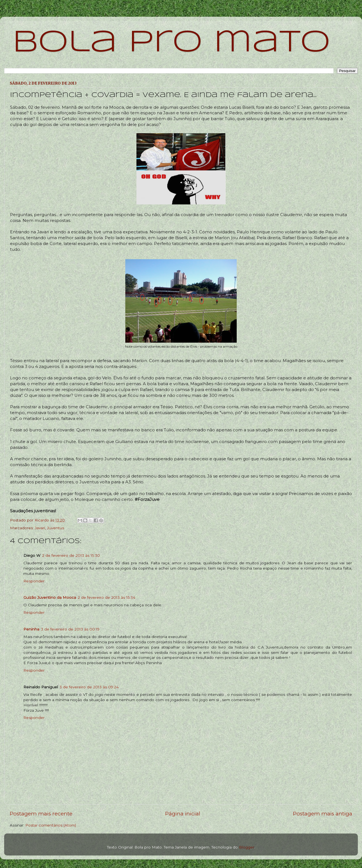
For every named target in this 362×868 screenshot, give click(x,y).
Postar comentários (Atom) (51, 825)
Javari (40, 528)
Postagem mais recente (41, 814)
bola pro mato (171, 43)
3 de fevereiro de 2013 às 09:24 (89, 687)
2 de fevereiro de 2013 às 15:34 (107, 597)
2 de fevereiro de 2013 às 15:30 (71, 555)
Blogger (247, 847)
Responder (34, 581)
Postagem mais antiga (323, 814)
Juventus (56, 528)
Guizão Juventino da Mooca (50, 597)
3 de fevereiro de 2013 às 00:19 (70, 629)
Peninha (31, 629)
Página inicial (183, 814)
